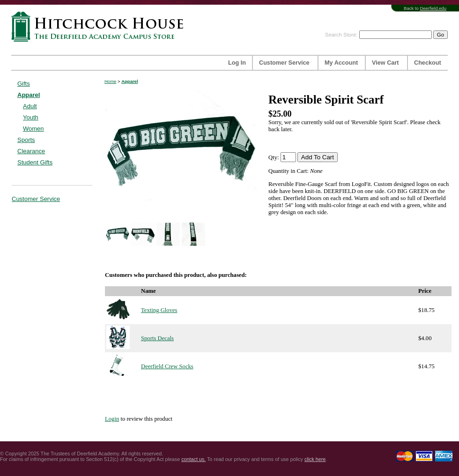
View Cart (385, 63)
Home (110, 81)
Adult (30, 106)
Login (112, 419)
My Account (341, 63)
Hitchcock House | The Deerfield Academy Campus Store (100, 26)
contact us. (193, 459)
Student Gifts (35, 162)
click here (315, 459)
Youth (31, 117)
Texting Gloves (159, 310)
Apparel (29, 95)
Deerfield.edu (433, 8)
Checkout (428, 63)
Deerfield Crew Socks (167, 366)
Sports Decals (157, 338)
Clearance (31, 151)
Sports (26, 140)
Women (33, 129)
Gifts (24, 84)
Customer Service (284, 63)
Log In (237, 63)
